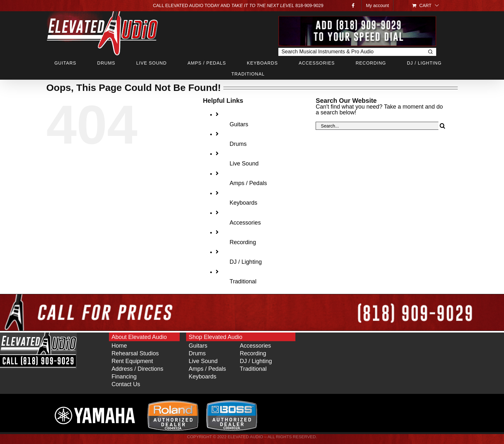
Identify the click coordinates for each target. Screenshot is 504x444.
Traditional (243, 281)
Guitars (239, 124)
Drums (238, 144)
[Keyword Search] (351, 52)
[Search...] (377, 126)
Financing (124, 377)
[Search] (442, 126)
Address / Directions (137, 369)
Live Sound (244, 164)
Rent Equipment (132, 361)
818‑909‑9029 (309, 5)
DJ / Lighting (246, 262)
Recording (243, 242)
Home (119, 346)
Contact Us (126, 384)
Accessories (245, 223)
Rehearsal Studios (135, 353)
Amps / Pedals (248, 183)
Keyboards (243, 203)
